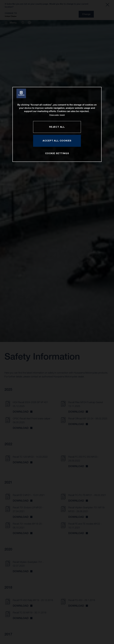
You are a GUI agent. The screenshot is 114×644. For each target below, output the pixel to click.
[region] (57, 124)
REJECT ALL (57, 127)
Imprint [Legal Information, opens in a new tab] (62, 115)
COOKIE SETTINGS (57, 153)
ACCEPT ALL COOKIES (57, 141)
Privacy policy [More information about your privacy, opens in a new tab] (54, 115)
